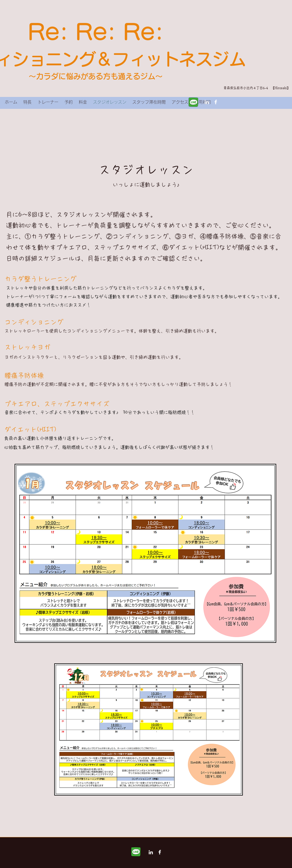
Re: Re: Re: (96, 32)
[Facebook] (216, 102)
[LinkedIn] (207, 102)
